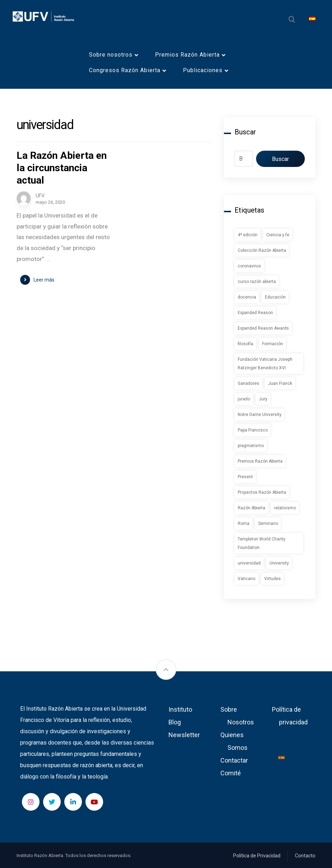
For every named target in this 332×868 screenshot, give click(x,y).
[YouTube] (94, 802)
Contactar (234, 760)
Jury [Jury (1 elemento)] (263, 399)
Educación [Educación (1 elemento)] (275, 297)
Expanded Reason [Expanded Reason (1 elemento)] (255, 313)
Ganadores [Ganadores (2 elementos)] (248, 383)
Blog (175, 722)
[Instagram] (31, 802)
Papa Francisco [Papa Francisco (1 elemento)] (253, 430)
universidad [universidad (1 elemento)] (249, 563)
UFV (40, 196)
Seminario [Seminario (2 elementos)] (268, 523)
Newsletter (184, 735)
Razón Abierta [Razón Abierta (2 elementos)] (251, 508)
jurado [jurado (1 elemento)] (244, 399)
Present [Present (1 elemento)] (245, 477)
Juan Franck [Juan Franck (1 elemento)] (280, 383)
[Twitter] (52, 802)
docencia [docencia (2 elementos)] (247, 297)
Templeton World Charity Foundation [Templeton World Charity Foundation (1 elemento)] (262, 543)
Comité (231, 773)
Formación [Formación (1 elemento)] (272, 344)
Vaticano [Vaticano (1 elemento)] (247, 579)
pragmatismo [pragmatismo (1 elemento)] (251, 446)
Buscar (280, 159)
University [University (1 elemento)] (279, 563)
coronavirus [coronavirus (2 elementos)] (249, 266)
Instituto (180, 709)
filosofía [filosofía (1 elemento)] (245, 344)
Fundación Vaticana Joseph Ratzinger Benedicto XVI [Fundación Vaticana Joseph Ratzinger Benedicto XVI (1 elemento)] (265, 364)
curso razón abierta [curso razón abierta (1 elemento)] (257, 282)
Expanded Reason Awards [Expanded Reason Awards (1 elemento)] (263, 328)
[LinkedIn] (73, 802)
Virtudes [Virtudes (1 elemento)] (272, 579)
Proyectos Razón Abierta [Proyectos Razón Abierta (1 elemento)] (262, 492)
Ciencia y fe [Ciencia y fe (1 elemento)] (278, 235)
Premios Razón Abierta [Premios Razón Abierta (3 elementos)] (260, 461)
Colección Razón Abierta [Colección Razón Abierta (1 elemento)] (262, 250)
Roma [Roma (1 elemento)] (244, 523)
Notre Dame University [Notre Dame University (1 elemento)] (260, 415)
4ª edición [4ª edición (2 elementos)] (248, 235)
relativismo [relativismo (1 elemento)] (285, 508)
